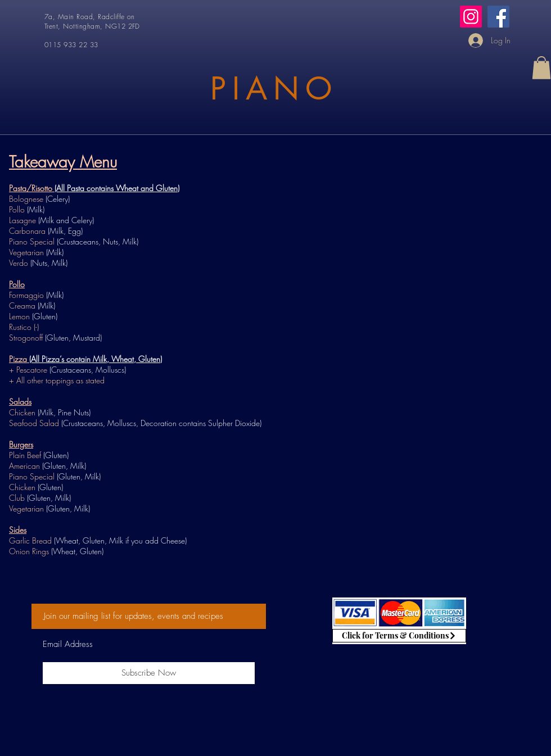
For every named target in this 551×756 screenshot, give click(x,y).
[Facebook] (498, 17)
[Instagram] (471, 17)
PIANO (274, 88)
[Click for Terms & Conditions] (399, 636)
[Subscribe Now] (149, 673)
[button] (541, 68)
